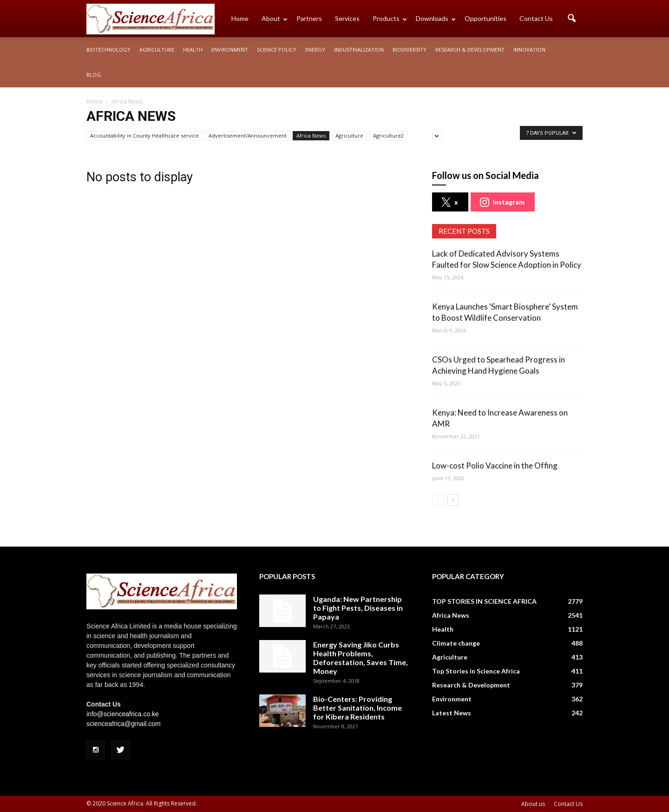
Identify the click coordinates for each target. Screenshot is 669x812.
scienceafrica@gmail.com (124, 724)
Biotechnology (108, 50)
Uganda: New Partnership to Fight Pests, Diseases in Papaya (358, 608)
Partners (309, 18)
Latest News (452, 713)
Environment (230, 50)
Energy (315, 50)
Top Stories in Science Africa (476, 671)
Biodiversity (410, 50)
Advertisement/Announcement (248, 135)
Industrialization (359, 50)
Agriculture (157, 50)
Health (193, 50)
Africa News (311, 135)
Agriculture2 (388, 135)
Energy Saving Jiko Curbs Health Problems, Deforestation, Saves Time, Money (361, 658)
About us (533, 804)
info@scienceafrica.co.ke (123, 714)
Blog (94, 75)
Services (347, 18)
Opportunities (485, 18)
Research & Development (470, 50)
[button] (571, 19)
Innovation (529, 50)
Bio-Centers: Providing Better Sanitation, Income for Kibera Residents (357, 708)
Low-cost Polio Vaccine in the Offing (495, 465)
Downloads (436, 18)
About (275, 18)
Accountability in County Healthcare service (144, 135)
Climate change (456, 643)
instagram (502, 202)
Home (240, 18)
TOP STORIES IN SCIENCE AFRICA (484, 601)
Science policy (277, 50)
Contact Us (536, 18)
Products (390, 18)
